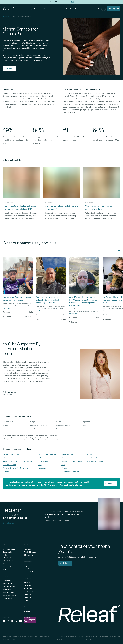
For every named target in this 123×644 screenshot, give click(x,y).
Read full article (8, 523)
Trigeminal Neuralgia (95, 461)
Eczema (6, 471)
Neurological (7, 590)
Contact (5, 570)
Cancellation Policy (9, 639)
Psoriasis (65, 468)
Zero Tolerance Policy (30, 637)
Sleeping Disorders (9, 587)
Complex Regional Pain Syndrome (15, 468)
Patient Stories (49, 9)
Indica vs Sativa (29, 572)
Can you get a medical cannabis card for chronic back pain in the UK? (20, 207)
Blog (26, 566)
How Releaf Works (9, 549)
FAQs (66, 9)
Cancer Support (8, 598)
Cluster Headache (9, 465)
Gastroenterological (9, 595)
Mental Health (7, 584)
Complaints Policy (45, 637)
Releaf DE (27, 600)
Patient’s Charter (8, 561)
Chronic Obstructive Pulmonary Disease (18, 461)
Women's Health (8, 592)
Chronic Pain (7, 581)
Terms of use (7, 637)
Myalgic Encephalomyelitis (72, 461)
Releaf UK (28, 597)
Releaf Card (7, 558)
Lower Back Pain (68, 454)
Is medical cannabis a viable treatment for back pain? (61, 207)
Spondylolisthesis (94, 458)
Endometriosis (43, 458)
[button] (104, 9)
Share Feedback (8, 567)
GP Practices (29, 555)
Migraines (65, 458)
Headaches (42, 468)
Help (4, 564)
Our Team (27, 585)
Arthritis (6, 458)
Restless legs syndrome (70, 471)
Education (28, 569)
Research (27, 549)
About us (59, 9)
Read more (7, 308)
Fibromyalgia (43, 461)
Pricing (30, 9)
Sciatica (90, 454)
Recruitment (28, 588)
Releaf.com (28, 594)
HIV (39, 471)
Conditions (38, 9)
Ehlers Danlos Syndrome (47, 454)
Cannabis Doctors (30, 591)
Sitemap (27, 611)
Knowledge (74, 9)
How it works (21, 9)
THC (72, 2)
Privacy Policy (17, 637)
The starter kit (7, 552)
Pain (63, 465)
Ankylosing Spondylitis (11, 454)
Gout (40, 465)
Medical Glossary (30, 552)
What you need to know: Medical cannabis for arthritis (99, 207)
